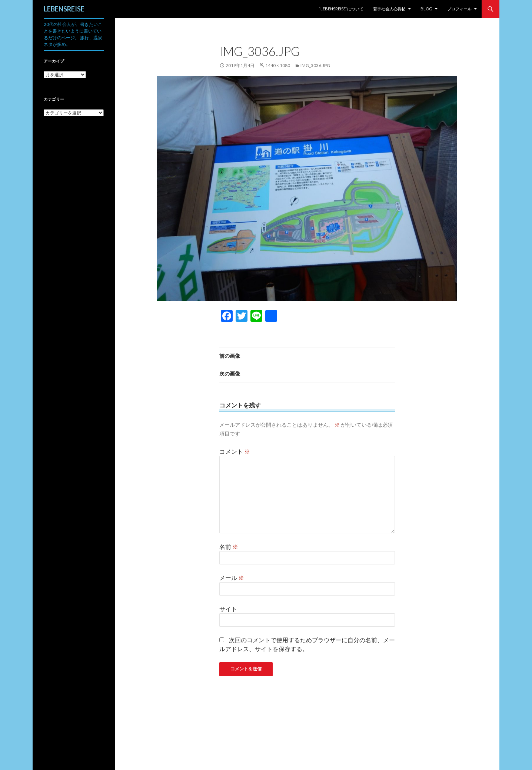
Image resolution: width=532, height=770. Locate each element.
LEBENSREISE (64, 9)
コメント (235, 451)
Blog (426, 9)
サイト (228, 609)
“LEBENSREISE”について (341, 9)
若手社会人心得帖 (389, 9)
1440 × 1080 (278, 65)
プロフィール (459, 9)
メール (232, 578)
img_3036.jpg (315, 65)
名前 (229, 546)
